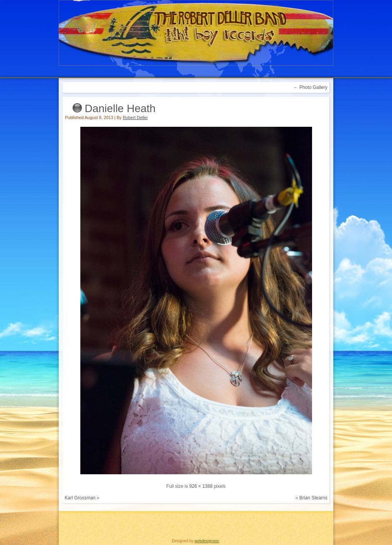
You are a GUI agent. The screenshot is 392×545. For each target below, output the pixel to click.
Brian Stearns (313, 498)
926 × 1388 (201, 486)
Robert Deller (135, 118)
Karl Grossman (80, 498)
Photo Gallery (311, 87)
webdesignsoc (207, 541)
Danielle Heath (120, 108)
